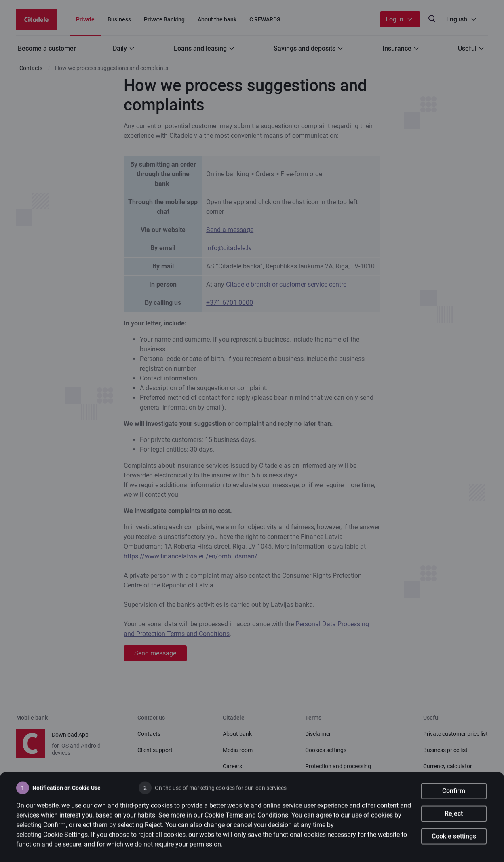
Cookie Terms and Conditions (246, 819)
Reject (454, 817)
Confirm (454, 795)
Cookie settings (454, 840)
